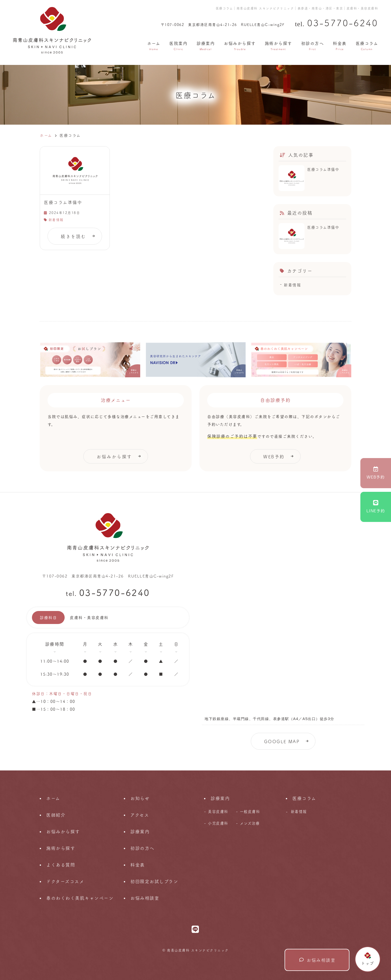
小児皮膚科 (218, 823)
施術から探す (278, 45)
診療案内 (206, 45)
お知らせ (140, 798)
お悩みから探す (240, 45)
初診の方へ (313, 45)
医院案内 (178, 45)
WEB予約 (376, 473)
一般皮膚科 (250, 811)
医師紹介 (56, 815)
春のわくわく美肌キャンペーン (80, 898)
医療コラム (367, 45)
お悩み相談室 (318, 960)
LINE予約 (376, 507)
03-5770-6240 (115, 592)
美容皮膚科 (218, 811)
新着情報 (56, 219)
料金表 (340, 45)
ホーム (154, 45)
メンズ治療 (250, 823)
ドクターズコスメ (65, 881)
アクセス (140, 815)
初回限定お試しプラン (154, 881)
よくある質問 (61, 865)
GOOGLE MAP (282, 741)
